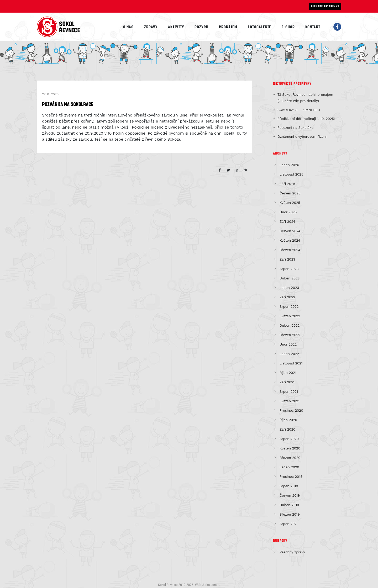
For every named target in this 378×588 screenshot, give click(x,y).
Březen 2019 (290, 514)
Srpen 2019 (289, 486)
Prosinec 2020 (291, 410)
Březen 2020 (290, 458)
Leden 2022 (289, 354)
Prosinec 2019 (291, 477)
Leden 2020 (289, 467)
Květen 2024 (290, 240)
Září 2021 (287, 382)
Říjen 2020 (288, 420)
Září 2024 (287, 222)
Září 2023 (287, 259)
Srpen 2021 (289, 392)
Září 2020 (287, 429)
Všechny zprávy (292, 552)
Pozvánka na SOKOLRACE (68, 104)
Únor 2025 (288, 212)
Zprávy (151, 27)
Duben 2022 (290, 325)
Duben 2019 (289, 505)
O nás (128, 27)
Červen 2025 (290, 193)
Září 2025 (287, 184)
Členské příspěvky (325, 6)
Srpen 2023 (289, 269)
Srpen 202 (288, 524)
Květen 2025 (290, 203)
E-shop (288, 27)
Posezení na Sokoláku (296, 128)
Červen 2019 (290, 496)
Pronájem (228, 27)
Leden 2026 (289, 165)
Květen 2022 (290, 316)
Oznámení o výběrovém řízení (302, 137)
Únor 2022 (288, 344)
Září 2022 (287, 297)
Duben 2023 (290, 278)
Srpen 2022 (289, 307)
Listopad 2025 (291, 174)
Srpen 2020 (289, 439)
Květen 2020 (290, 448)
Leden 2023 (289, 288)
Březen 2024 (290, 250)
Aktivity (176, 27)
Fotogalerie (259, 27)
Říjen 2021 (288, 373)
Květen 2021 (290, 401)
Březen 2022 (290, 335)
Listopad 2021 (291, 363)
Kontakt (313, 27)
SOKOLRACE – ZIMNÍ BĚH (299, 110)
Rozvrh (201, 27)
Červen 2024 (290, 231)
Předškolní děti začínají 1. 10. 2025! (306, 119)
